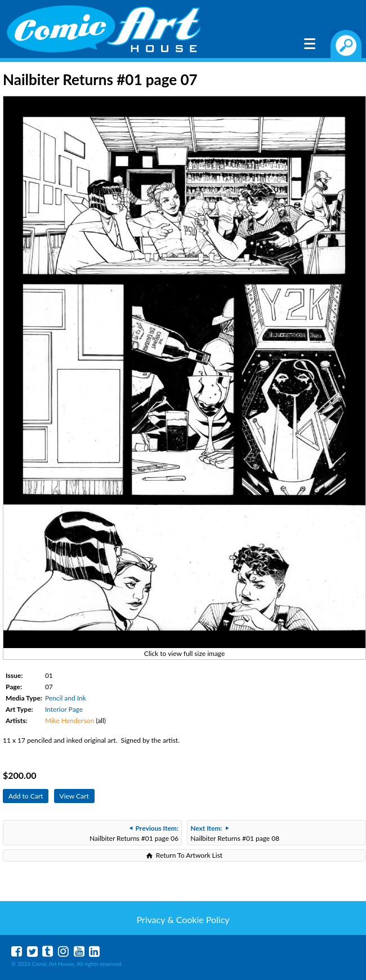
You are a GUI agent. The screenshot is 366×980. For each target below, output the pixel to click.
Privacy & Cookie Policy (183, 919)
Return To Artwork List (189, 855)
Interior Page (64, 709)
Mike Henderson (70, 720)
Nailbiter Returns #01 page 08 (235, 833)
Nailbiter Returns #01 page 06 (134, 833)
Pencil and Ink (66, 698)
